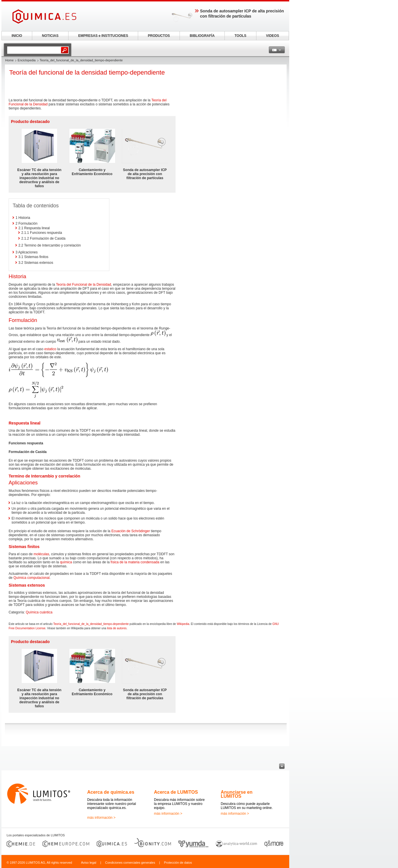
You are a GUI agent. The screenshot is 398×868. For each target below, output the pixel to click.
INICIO (17, 36)
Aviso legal (88, 863)
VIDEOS (272, 36)
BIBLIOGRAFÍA (202, 36)
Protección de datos (178, 863)
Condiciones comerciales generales (130, 863)
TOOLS (240, 36)
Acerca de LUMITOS (176, 792)
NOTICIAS (50, 36)
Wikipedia (183, 624)
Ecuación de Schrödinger (131, 531)
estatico (50, 349)
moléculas (41, 554)
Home (9, 60)
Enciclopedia (26, 60)
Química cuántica (39, 612)
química (66, 562)
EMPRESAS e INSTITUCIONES (103, 36)
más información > (101, 818)
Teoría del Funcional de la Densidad (84, 285)
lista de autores (117, 628)
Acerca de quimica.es (111, 792)
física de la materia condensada (135, 562)
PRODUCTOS (159, 36)
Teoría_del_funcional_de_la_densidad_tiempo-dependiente (91, 624)
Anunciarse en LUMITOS (237, 794)
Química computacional (32, 578)
